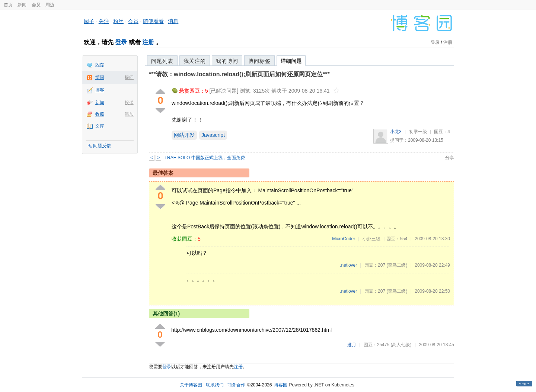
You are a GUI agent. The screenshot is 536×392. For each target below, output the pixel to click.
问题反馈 (102, 146)
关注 (104, 21)
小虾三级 (371, 239)
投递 (129, 103)
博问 (100, 77)
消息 (173, 21)
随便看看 (153, 21)
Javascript (213, 135)
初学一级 (418, 132)
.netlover (348, 265)
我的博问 (227, 61)
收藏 (100, 114)
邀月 (352, 345)
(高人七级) (401, 345)
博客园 (281, 385)
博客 (100, 90)
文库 (100, 126)
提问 (129, 77)
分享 (450, 158)
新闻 (22, 5)
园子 (89, 21)
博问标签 (259, 61)
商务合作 (236, 385)
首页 (8, 5)
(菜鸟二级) (397, 265)
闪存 (100, 65)
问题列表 (162, 61)
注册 (148, 42)
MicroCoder (344, 239)
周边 (50, 5)
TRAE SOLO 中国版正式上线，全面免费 (205, 158)
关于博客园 (191, 385)
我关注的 (195, 61)
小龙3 (396, 132)
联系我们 (215, 385)
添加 (129, 114)
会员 (36, 5)
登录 (121, 42)
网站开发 (184, 135)
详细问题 (291, 61)
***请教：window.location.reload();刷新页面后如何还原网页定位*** (239, 74)
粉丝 (118, 21)
